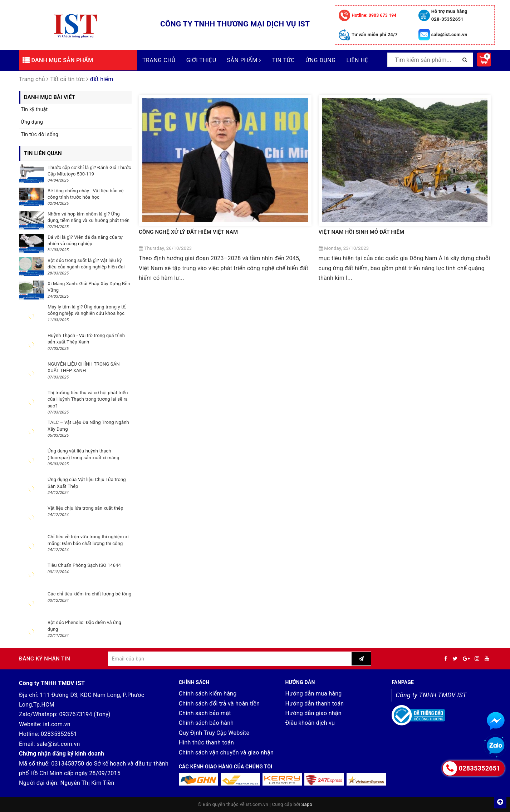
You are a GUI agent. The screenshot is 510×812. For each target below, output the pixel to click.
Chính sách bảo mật (205, 713)
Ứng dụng (320, 60)
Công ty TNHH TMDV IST (431, 695)
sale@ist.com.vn (449, 34)
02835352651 (59, 734)
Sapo (307, 804)
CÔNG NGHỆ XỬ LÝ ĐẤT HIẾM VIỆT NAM (188, 232)
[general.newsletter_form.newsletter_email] (230, 659)
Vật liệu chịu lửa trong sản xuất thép (85, 508)
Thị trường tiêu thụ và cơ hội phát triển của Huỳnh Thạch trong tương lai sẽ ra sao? (88, 399)
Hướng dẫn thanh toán (314, 704)
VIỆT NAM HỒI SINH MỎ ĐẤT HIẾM (362, 232)
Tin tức (283, 60)
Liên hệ (357, 60)
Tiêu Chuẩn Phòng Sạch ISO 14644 (84, 565)
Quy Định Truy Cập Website (214, 733)
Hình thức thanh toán (206, 742)
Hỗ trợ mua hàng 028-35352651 (449, 15)
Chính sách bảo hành (206, 723)
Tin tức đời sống (40, 134)
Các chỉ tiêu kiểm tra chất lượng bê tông (89, 594)
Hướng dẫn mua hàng (313, 694)
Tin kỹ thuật (34, 109)
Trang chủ (159, 60)
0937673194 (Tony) (85, 714)
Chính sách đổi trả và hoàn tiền (219, 704)
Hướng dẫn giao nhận (313, 713)
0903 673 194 (374, 15)
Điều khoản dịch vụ (310, 723)
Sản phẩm (244, 60)
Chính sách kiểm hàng (208, 694)
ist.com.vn (57, 724)
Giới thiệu (201, 60)
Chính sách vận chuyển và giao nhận (226, 752)
